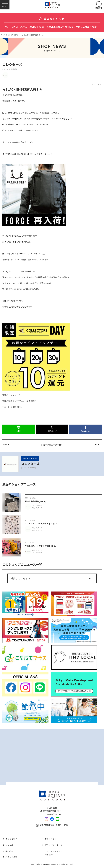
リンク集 (9, 845)
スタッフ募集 (11, 857)
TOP (3, 35)
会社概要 (9, 851)
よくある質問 (11, 839)
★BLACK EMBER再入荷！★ (33, 35)
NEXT (98, 445)
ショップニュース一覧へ (52, 445)
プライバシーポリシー (55, 845)
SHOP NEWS (13, 35)
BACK (6, 445)
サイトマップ (51, 839)
